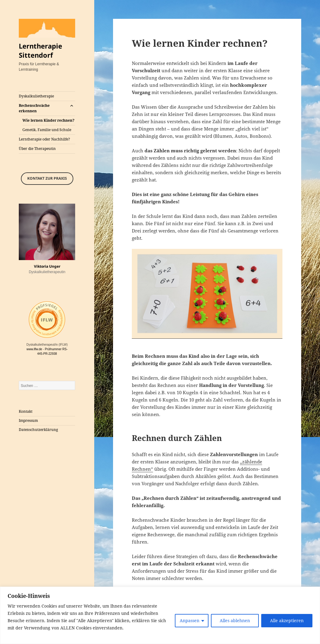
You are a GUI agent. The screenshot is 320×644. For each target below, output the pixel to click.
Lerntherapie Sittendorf (40, 50)
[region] (160, 615)
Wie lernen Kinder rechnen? (48, 120)
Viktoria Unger (47, 266)
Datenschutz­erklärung (38, 430)
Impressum (28, 420)
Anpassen (190, 620)
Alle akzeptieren (287, 620)
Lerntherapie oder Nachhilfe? (44, 139)
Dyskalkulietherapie (36, 96)
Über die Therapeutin (37, 149)
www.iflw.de (34, 349)
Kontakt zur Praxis (47, 178)
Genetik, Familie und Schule (47, 130)
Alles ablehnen (235, 620)
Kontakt (26, 411)
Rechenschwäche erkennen (34, 108)
